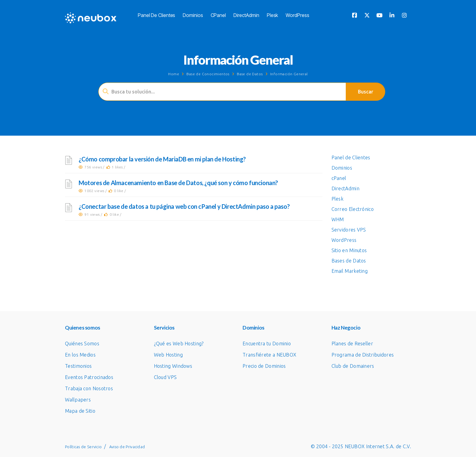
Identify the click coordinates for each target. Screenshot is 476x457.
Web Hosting (168, 355)
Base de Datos (250, 74)
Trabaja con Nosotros (89, 388)
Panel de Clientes (156, 15)
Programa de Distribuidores (363, 355)
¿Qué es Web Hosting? (179, 344)
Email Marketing (350, 271)
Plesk (273, 15)
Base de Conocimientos (208, 74)
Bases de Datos (349, 261)
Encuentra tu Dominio (267, 344)
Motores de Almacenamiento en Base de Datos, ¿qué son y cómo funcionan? (178, 183)
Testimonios (78, 366)
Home (174, 74)
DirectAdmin (246, 15)
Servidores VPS (349, 230)
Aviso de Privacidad (127, 447)
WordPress (297, 15)
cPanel (218, 15)
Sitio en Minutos (349, 250)
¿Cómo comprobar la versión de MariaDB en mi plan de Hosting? (162, 159)
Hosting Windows (173, 366)
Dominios (193, 15)
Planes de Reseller (352, 344)
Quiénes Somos (82, 344)
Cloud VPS (165, 377)
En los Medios (80, 355)
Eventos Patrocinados (89, 377)
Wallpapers (78, 400)
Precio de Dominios (264, 366)
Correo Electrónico (353, 209)
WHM (338, 219)
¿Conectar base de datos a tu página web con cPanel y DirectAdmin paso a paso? (184, 206)
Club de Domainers (353, 366)
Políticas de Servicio (83, 447)
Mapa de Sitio (80, 411)
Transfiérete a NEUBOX (269, 355)
